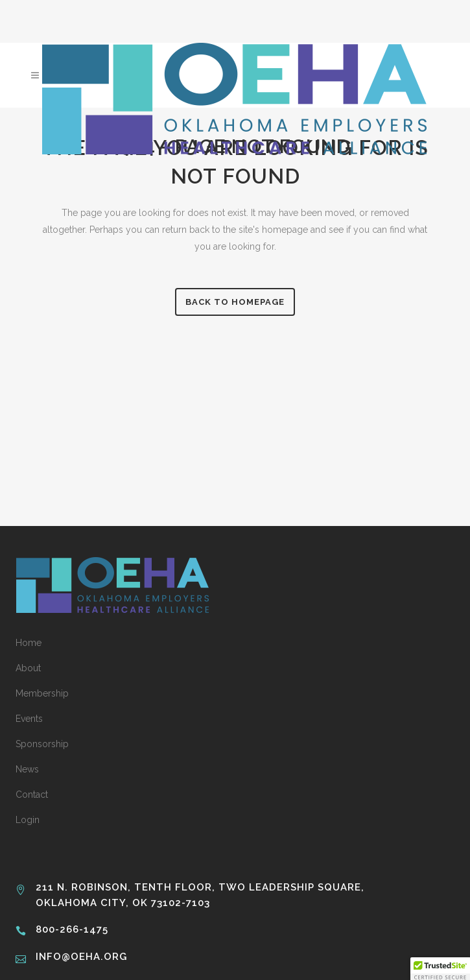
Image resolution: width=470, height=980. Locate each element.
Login (28, 820)
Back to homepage (235, 302)
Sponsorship (42, 744)
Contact (32, 795)
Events (29, 719)
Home (29, 643)
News (27, 769)
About (28, 668)
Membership (42, 693)
